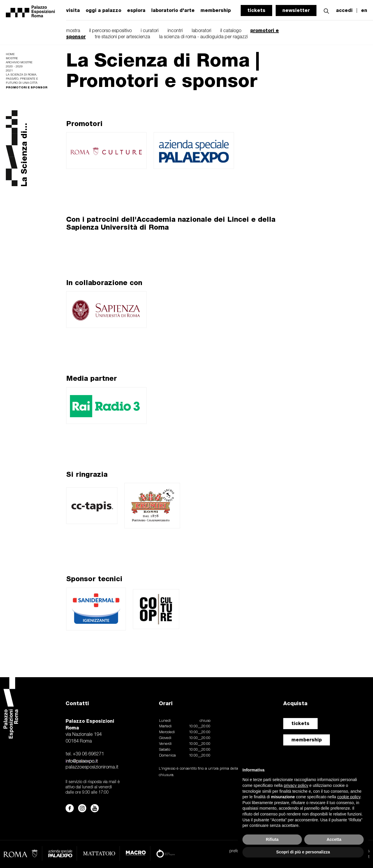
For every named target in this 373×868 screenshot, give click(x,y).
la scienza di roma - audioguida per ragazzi (203, 37)
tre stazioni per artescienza (122, 37)
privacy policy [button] (296, 785)
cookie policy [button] (349, 797)
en (364, 11)
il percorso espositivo (110, 31)
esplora (136, 11)
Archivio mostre (19, 63)
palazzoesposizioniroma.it (92, 767)
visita (73, 11)
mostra (73, 31)
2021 (9, 71)
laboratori (202, 31)
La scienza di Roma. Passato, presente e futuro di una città (22, 79)
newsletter (296, 10)
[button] (326, 10)
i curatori (150, 31)
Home (10, 54)
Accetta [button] (334, 839)
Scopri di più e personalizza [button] (303, 852)
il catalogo (231, 31)
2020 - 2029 (14, 67)
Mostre (12, 58)
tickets (256, 10)
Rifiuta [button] (272, 839)
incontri (175, 31)
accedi (344, 11)
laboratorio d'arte (173, 11)
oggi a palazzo (103, 11)
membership (307, 740)
